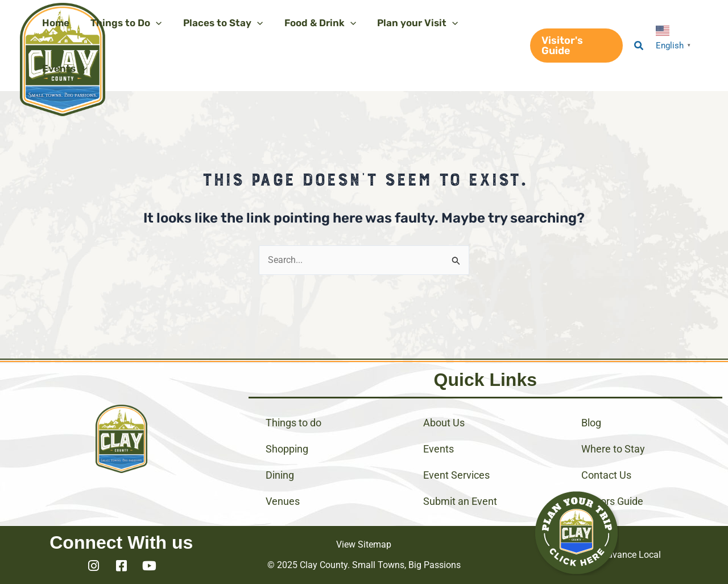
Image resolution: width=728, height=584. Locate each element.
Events (439, 449)
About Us (444, 423)
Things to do (293, 423)
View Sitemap (364, 544)
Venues (283, 501)
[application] (153, 23)
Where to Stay (613, 449)
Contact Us (606, 475)
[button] (575, 46)
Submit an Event (460, 501)
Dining (280, 475)
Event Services (456, 475)
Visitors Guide (612, 501)
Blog (591, 423)
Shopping (287, 449)
